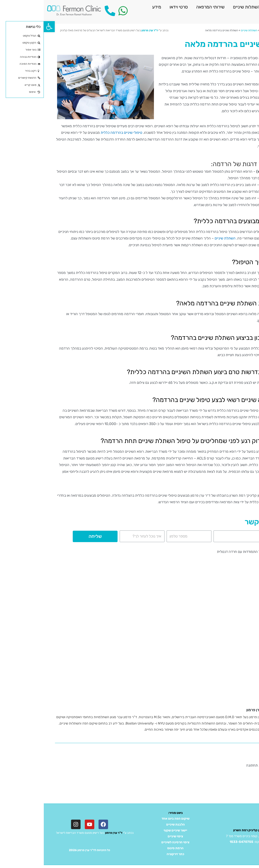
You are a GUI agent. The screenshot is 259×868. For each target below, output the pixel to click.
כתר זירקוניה (132, 854)
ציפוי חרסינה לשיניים (132, 842)
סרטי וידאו (135, 7)
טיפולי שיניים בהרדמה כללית (78, 133)
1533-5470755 (198, 842)
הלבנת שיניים (132, 824)
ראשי (248, 7)
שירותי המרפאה (167, 7)
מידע (113, 7)
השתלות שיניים (203, 7)
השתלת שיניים (181, 238)
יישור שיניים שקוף (132, 830)
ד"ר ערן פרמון (106, 30)
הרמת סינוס (132, 848)
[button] (5, 27)
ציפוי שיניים (132, 836)
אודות (230, 7)
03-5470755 (228, 842)
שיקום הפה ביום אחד (132, 819)
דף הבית (241, 30)
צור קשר (245, 17)
